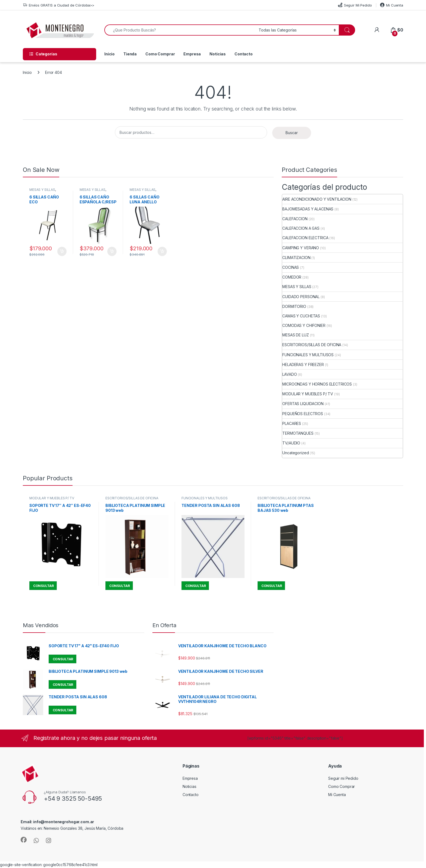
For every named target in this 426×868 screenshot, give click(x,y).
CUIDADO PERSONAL (301, 297)
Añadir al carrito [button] (62, 251)
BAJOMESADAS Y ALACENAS (308, 209)
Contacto (244, 54)
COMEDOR (292, 277)
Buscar (292, 133)
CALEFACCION (295, 219)
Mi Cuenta (392, 5)
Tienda (130, 54)
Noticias (218, 54)
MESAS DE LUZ (295, 335)
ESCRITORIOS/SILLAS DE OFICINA (312, 345)
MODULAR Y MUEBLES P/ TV (308, 394)
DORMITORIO (294, 306)
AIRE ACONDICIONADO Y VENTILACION (317, 199)
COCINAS (291, 267)
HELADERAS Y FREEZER (303, 364)
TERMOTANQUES (298, 433)
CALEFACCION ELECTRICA (305, 238)
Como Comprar (160, 54)
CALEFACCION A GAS (301, 228)
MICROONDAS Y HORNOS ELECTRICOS (317, 384)
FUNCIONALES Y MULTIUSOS (308, 355)
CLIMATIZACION (296, 258)
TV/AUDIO (291, 443)
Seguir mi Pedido (343, 778)
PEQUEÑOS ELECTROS (303, 414)
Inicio (109, 54)
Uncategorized (295, 453)
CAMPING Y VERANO (301, 248)
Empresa (192, 54)
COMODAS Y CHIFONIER (304, 325)
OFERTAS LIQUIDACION (303, 404)
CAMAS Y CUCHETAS (301, 316)
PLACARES (292, 423)
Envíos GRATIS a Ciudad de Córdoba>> (59, 5)
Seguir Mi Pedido (355, 5)
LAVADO (289, 374)
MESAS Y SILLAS (42, 190)
